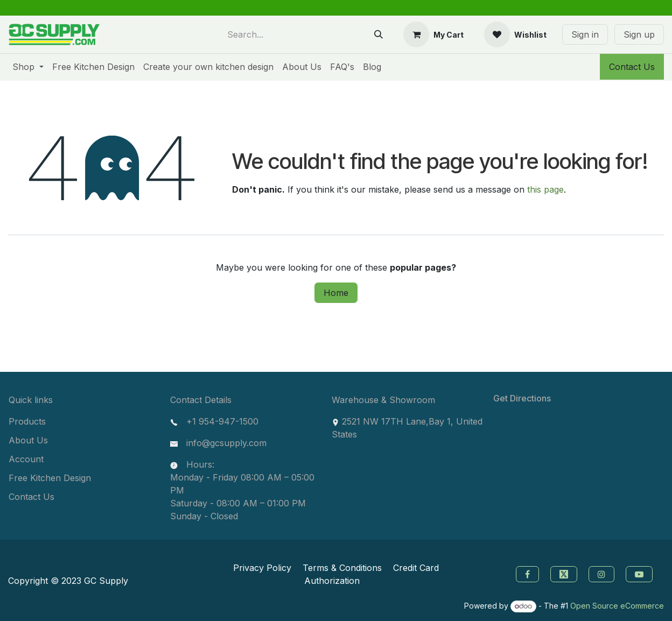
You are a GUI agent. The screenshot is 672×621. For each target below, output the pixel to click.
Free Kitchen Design (50, 478)
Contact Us (632, 67)
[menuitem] (28, 67)
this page (545, 189)
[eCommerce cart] (433, 34)
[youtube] (640, 573)
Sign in (585, 34)
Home (336, 293)
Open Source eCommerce (617, 606)
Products (27, 421)
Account (26, 459)
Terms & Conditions (342, 568)
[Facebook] (526, 573)
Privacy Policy (262, 568)
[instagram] (603, 573)
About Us (28, 440)
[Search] (379, 34)
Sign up (639, 34)
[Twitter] (565, 573)
